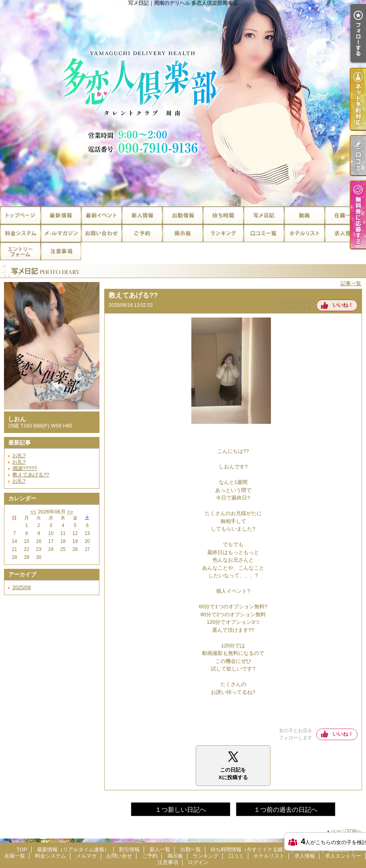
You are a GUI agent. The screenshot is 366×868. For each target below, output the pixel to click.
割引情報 (101, 215)
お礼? (19, 456)
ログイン (198, 862)
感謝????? (25, 468)
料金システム (20, 233)
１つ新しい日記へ (181, 810)
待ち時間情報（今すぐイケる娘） (223, 215)
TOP (20, 215)
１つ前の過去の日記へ (286, 810)
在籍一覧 (345, 215)
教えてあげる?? (31, 475)
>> (70, 512)
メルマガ (61, 233)
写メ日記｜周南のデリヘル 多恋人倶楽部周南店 (183, 103)
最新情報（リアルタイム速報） (61, 215)
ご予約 (142, 233)
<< (33, 512)
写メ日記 (264, 215)
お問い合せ (101, 233)
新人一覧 (142, 215)
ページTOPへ (347, 831)
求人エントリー (20, 251)
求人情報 (345, 233)
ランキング (223, 233)
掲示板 (183, 233)
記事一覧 (351, 283)
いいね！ (343, 305)
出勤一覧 (183, 215)
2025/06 (22, 587)
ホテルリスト (304, 233)
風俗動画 (304, 215)
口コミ (264, 233)
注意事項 (61, 251)
